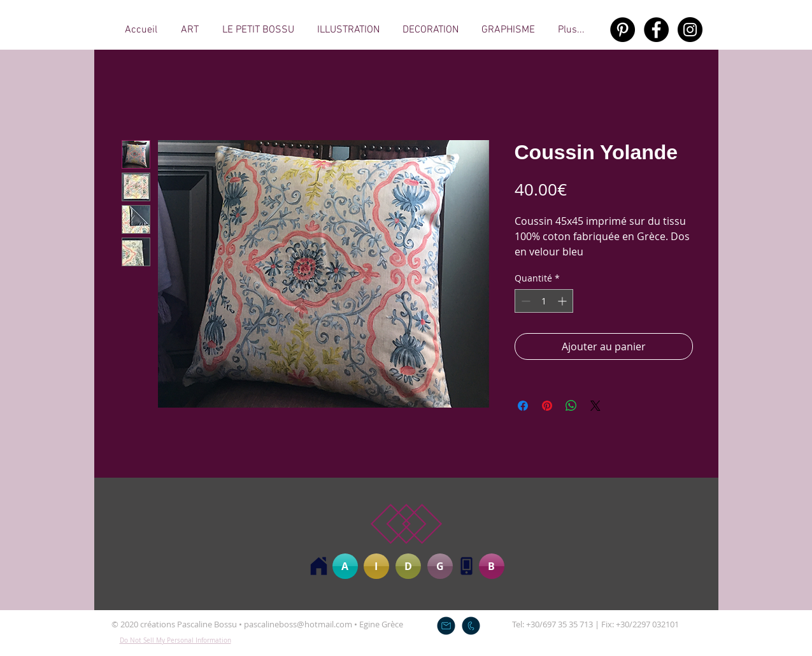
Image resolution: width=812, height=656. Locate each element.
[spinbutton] (544, 301)
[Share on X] (595, 406)
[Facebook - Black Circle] (656, 30)
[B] (492, 566)
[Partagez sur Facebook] (523, 406)
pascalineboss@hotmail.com (298, 624)
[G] (440, 566)
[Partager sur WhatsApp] (571, 406)
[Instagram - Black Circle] (690, 30)
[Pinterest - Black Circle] (623, 30)
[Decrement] (524, 301)
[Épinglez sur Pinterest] (547, 406)
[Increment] (563, 301)
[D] (408, 566)
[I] (376, 566)
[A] (345, 566)
